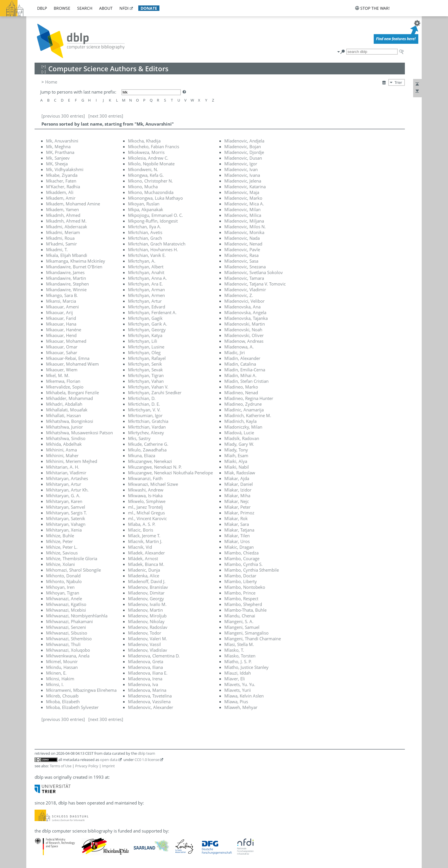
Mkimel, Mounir (62, 661)
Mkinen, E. (56, 673)
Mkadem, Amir (61, 198)
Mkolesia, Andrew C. (148, 158)
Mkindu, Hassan (62, 667)
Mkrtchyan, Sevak (145, 370)
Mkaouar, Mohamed (66, 341)
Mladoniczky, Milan (243, 427)
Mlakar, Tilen (237, 536)
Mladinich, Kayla (240, 421)
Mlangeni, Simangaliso (246, 633)
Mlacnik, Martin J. (145, 541)
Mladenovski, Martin (245, 324)
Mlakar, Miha (237, 496)
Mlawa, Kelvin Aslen (244, 696)
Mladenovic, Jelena (243, 181)
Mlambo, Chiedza (241, 553)
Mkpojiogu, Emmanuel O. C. (155, 215)
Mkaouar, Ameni (62, 307)
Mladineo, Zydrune (243, 404)
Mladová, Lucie (239, 433)
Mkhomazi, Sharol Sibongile (73, 570)
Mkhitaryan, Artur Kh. (67, 490)
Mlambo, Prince (240, 593)
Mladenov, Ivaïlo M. (147, 604)
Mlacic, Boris (141, 530)
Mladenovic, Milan (242, 209)
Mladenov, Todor (145, 633)
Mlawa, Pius (236, 701)
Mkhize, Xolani (60, 564)
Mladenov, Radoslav (148, 627)
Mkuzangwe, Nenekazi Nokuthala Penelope (170, 473)
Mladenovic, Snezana (245, 267)
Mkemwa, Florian (63, 381)
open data (109, 760)
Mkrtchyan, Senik (145, 364)
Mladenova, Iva (143, 684)
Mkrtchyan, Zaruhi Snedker (155, 393)
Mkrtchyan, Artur (145, 301)
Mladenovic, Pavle (242, 249)
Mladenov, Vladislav (148, 650)
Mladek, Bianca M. (146, 564)
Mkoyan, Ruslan (144, 204)
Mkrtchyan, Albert (146, 267)
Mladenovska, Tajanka (246, 318)
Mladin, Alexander (242, 358)
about (106, 8)
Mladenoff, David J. (147, 581)
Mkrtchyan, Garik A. (148, 324)
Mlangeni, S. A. (239, 621)
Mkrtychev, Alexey (146, 433)
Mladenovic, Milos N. (245, 227)
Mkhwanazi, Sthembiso (69, 639)
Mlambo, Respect (241, 599)
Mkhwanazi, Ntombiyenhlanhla (77, 616)
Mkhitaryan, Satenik (66, 518)
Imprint (108, 766)
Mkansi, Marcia (61, 301)
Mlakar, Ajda (237, 478)
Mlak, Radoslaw (240, 473)
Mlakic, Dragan (239, 547)
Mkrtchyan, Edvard (147, 307)
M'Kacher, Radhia (63, 187)
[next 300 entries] (106, 116)
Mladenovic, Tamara (244, 278)
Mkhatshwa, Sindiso (66, 438)
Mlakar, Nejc (237, 501)
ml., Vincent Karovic (147, 518)
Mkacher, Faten (61, 181)
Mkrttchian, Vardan (147, 427)
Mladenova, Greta (146, 661)
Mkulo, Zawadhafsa (147, 450)
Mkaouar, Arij (59, 312)
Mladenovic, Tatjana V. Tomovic (255, 284)
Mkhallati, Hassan (63, 415)
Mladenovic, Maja (242, 192)
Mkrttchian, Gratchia (148, 421)
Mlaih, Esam (236, 455)
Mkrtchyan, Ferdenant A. (152, 312)
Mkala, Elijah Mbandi (67, 255)
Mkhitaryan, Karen (64, 501)
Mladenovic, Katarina (245, 187)
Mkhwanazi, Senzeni (66, 627)
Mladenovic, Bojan (243, 146)
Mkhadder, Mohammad (69, 398)
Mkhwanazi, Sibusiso (67, 633)
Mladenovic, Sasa (241, 261)
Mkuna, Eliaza (142, 455)
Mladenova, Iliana (145, 667)
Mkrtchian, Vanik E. (147, 255)
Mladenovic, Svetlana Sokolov (254, 272)
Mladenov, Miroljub (147, 616)
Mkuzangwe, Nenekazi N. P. (155, 467)
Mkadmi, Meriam (63, 232)
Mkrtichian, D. (142, 398)
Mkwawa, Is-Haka (145, 496)
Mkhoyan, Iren (60, 587)
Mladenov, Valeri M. (148, 639)
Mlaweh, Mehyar (241, 707)
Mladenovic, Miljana (244, 221)
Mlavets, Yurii (238, 690)
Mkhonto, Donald (63, 576)
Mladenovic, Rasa (241, 255)
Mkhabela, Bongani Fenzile (72, 393)
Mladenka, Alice (144, 576)
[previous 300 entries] (63, 116)
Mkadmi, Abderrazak (67, 227)
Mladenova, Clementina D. (154, 656)
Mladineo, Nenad (241, 393)
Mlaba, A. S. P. (142, 524)
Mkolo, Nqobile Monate (151, 164)
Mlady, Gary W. (239, 444)
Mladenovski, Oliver (244, 335)
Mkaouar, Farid (61, 318)
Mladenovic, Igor (241, 164)
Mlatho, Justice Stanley (246, 667)
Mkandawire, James (65, 272)
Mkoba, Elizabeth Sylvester (72, 707)
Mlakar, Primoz (239, 513)
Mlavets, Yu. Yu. (240, 684)
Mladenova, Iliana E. (148, 673)
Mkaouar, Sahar (62, 352)
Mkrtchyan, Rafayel (147, 358)
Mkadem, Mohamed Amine (73, 204)
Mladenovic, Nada (242, 238)
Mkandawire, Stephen (67, 284)
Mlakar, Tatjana (239, 530)
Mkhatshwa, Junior (64, 427)
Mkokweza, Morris (146, 152)
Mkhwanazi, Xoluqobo (68, 650)
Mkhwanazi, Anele (64, 599)
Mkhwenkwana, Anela (68, 656)
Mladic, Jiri (235, 352)
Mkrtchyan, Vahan (146, 381)
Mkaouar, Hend (61, 335)
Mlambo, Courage (242, 558)
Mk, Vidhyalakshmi (65, 169)
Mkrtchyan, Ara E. (145, 284)
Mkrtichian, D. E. (144, 404)
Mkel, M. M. (58, 375)
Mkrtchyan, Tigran (146, 375)
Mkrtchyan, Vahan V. (148, 387)
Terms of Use (61, 766)
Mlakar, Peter (237, 507)
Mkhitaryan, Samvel (66, 507)
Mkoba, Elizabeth (63, 701)
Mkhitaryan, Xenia (64, 530)
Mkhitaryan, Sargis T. (66, 513)
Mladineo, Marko (241, 387)
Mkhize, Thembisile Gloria (72, 558)
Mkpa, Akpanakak (146, 209)
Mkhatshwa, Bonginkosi (70, 421)
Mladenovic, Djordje (244, 152)
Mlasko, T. (234, 650)
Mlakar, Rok (236, 518)
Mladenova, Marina (147, 690)
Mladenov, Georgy (146, 599)
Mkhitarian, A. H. (63, 467)
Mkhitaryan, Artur (64, 484)
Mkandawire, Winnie (66, 290)
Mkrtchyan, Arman (146, 290)
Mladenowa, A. (239, 347)
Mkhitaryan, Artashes (67, 478)
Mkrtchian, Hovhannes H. (153, 249)
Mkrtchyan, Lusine (146, 347)
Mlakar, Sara (237, 524)
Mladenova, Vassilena (149, 701)
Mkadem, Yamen (62, 209)
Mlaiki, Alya (236, 461)
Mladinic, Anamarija (244, 410)
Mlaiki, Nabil (237, 467)
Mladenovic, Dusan (243, 158)
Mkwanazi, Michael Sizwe (153, 484)
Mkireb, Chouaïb (62, 696)
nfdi (124, 8)
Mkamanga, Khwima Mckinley (76, 261)
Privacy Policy (87, 766)
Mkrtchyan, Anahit (146, 272)
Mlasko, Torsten (240, 656)
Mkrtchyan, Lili (143, 341)
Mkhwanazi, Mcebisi (66, 610)
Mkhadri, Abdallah (64, 404)
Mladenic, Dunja (144, 570)
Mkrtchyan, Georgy (147, 330)
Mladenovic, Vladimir (245, 290)
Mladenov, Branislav (148, 587)
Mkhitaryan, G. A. (63, 496)
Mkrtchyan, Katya (145, 335)
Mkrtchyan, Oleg (144, 352)
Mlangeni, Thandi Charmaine (253, 639)
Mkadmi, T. (57, 249)
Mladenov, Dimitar (146, 593)
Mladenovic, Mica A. (244, 204)
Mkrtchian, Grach (145, 238)
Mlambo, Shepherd (243, 604)
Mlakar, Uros (237, 541)
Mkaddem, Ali (60, 192)
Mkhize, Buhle (60, 536)
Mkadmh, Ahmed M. (66, 221)
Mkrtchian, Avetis (145, 232)
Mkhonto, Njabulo (64, 581)
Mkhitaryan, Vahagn (66, 524)
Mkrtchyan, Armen (146, 295)
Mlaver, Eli (235, 679)
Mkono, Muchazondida (151, 192)
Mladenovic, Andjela (244, 141)
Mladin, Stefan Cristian (246, 381)
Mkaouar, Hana (61, 324)
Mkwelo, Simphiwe (147, 501)
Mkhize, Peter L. (62, 547)
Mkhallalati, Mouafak (67, 410)
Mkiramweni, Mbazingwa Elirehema (81, 690)
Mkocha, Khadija (144, 141)
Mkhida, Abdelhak (64, 444)
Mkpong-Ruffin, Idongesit (153, 221)
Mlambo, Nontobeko (245, 587)
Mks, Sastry (139, 438)
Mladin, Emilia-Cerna (245, 370)
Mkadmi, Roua (60, 238)
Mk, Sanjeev (58, 158)
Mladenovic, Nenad (243, 244)
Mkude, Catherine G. (148, 444)
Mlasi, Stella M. (239, 644)
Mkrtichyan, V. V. (144, 410)
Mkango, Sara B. (62, 295)
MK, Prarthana (60, 152)
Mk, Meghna (58, 146)
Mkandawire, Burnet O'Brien (74, 267)
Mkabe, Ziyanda (62, 175)
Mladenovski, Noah (243, 330)
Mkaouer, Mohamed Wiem (72, 364)
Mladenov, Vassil (144, 644)
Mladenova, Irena (145, 679)
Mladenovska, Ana (242, 307)
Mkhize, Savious (62, 553)
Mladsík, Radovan (242, 438)
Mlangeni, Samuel (242, 627)
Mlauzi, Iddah (238, 673)
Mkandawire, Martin (66, 278)
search (85, 8)
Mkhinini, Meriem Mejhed (72, 461)
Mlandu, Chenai (240, 616)
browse (62, 8)
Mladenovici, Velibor (244, 301)
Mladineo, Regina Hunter (249, 398)
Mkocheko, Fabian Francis (154, 146)
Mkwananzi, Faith (145, 478)
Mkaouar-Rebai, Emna (68, 358)
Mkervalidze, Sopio (65, 387)
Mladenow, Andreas (244, 341)
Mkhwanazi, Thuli (63, 644)
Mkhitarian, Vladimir (66, 473)
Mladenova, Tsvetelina (150, 696)
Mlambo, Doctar (240, 576)
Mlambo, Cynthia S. (243, 564)
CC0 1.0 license (147, 760)
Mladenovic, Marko (243, 198)
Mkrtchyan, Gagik (145, 318)
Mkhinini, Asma (61, 450)
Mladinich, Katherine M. (248, 415)
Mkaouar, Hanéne (64, 330)
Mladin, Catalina (240, 364)
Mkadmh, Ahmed (63, 215)
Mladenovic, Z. (239, 295)
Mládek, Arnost (143, 558)
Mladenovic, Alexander (151, 707)
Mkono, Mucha (143, 187)
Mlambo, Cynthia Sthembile (252, 570)
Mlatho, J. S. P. (238, 661)
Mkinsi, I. (55, 684)
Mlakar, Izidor (238, 490)
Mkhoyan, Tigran (63, 593)
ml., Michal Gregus (146, 513)
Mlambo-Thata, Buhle (245, 610)
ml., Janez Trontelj (145, 507)
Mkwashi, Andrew (146, 490)
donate (149, 8)
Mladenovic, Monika (244, 232)
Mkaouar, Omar (62, 347)
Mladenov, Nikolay (146, 621)
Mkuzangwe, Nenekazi (150, 461)
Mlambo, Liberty (241, 581)
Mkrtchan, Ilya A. (145, 227)
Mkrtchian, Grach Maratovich (157, 244)
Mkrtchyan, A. (142, 261)
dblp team (146, 753)
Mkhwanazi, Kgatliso (66, 604)
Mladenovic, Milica (243, 215)
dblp (42, 8)
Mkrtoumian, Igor (145, 415)
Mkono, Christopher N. (150, 181)
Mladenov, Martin (145, 610)
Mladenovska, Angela (245, 312)
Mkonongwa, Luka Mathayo (155, 198)
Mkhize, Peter (59, 541)
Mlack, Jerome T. (144, 536)
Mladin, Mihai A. (240, 375)
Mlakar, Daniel (239, 484)
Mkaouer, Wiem (62, 370)
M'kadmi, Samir (61, 244)
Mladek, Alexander (146, 553)
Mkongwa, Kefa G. (146, 175)
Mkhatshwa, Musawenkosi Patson (79, 433)
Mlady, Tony (236, 450)
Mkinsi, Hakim (60, 679)
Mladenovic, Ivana (242, 175)
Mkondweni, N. (143, 169)
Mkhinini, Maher (62, 455)
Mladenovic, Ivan (241, 169)
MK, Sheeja (57, 164)
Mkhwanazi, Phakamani (69, 621)
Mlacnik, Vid (140, 547)
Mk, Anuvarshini (62, 141)
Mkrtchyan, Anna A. (147, 278)
